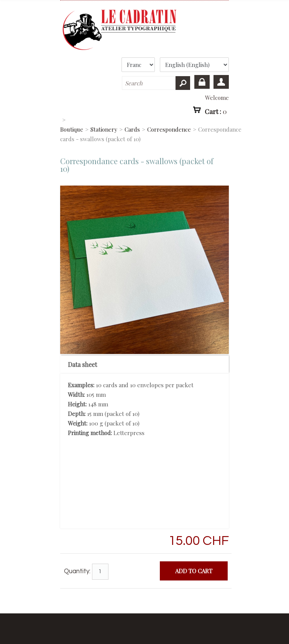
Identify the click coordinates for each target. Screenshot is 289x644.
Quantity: (77, 571)
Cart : (216, 111)
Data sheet (82, 364)
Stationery (104, 129)
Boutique (72, 129)
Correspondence (169, 129)
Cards (132, 129)
